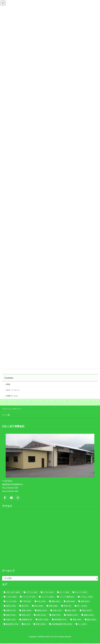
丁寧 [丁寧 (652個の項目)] (27, 601)
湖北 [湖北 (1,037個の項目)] (87, 610)
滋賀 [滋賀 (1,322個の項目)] (11, 615)
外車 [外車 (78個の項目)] (67, 606)
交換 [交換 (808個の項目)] (70, 601)
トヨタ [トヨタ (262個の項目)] (11, 597)
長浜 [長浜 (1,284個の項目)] (41, 624)
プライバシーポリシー (12, 409)
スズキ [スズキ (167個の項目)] (48, 592)
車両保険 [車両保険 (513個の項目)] (60, 620)
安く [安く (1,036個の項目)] (82, 606)
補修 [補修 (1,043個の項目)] (89, 615)
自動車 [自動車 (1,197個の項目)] (72, 615)
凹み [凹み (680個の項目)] (39, 606)
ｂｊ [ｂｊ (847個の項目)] (82, 624)
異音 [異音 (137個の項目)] (26, 615)
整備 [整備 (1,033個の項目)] (42, 610)
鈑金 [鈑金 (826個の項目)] (91, 620)
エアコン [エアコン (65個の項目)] (32, 592)
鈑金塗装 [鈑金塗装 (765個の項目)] (12, 624)
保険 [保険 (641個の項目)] (85, 601)
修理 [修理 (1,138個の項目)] (11, 606)
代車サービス (12, 396)
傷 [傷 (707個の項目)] (25, 606)
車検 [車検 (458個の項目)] (77, 620)
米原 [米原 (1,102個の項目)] (41, 615)
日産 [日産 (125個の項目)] (57, 610)
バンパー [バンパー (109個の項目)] (47, 597)
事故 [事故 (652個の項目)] (56, 601)
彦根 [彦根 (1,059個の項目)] (26, 610)
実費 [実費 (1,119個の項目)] (11, 610)
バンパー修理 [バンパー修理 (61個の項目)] (67, 597)
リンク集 (6, 415)
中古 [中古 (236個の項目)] (41, 601)
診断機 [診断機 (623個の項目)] (27, 620)
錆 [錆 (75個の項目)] (27, 624)
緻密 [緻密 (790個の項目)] (56, 615)
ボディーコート (13, 390)
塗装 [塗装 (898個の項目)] (53, 606)
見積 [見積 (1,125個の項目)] (11, 620)
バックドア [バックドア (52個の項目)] (29, 597)
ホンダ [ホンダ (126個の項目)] (11, 601)
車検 (8, 384)
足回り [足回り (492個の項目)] (43, 620)
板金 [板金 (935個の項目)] (72, 610)
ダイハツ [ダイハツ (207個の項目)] (81, 592)
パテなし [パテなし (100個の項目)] (86, 597)
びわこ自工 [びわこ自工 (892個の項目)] (13, 592)
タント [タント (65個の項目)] (64, 592)
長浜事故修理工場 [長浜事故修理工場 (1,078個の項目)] (62, 624)
